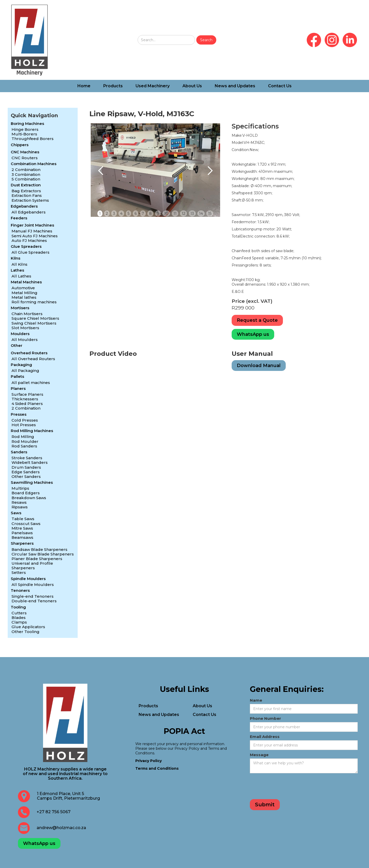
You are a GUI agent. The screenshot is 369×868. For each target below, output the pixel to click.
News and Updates (235, 86)
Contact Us (280, 86)
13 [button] (192, 213)
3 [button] (114, 213)
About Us (192, 86)
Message (259, 755)
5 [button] (129, 213)
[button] (101, 171)
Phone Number (265, 719)
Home (84, 86)
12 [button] (183, 213)
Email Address (265, 737)
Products (113, 86)
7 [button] (143, 213)
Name (256, 700)
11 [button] (175, 213)
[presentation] (289, 787)
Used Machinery (153, 86)
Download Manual (259, 366)
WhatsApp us (253, 334)
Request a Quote (257, 320)
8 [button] (150, 213)
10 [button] (166, 213)
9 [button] (158, 213)
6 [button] (136, 213)
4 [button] (121, 213)
